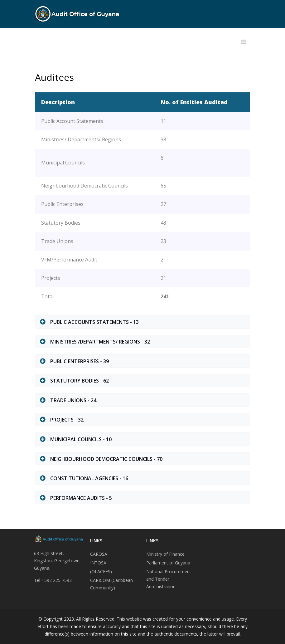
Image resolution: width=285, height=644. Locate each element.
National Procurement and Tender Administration (169, 579)
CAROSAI (99, 554)
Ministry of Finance (165, 554)
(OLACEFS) (101, 571)
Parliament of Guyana (168, 563)
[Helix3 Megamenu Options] (244, 42)
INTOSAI (99, 563)
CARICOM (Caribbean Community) (111, 584)
